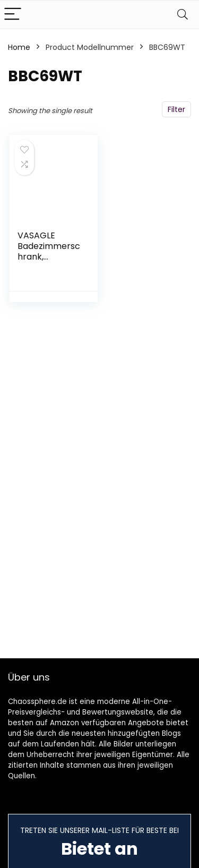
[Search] (183, 15)
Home (19, 47)
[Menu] (13, 15)
